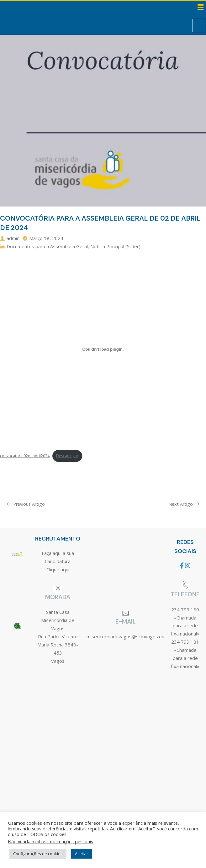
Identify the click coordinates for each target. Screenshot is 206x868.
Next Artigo (184, 504)
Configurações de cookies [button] (38, 854)
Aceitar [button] (82, 854)
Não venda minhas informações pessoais (50, 841)
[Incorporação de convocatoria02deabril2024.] (103, 349)
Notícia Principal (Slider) (115, 246)
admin (13, 238)
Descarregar (67, 456)
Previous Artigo (26, 504)
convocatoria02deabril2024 (25, 456)
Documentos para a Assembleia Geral (47, 246)
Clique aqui (58, 569)
